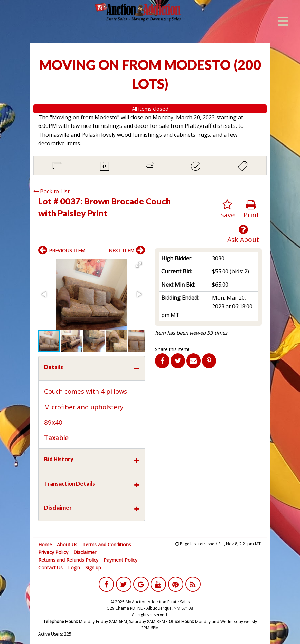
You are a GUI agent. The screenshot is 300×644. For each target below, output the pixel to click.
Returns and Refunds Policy (68, 560)
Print (251, 209)
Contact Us (51, 568)
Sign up (93, 568)
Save (228, 209)
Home (45, 544)
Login (74, 568)
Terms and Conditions (107, 544)
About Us (67, 544)
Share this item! (172, 349)
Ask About (243, 234)
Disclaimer (85, 552)
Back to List (51, 191)
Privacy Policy (53, 552)
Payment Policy (120, 560)
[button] (139, 265)
